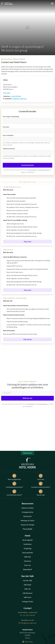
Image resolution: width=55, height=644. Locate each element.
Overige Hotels (27, 602)
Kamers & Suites (27, 508)
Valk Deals (27, 585)
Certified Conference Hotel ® (41, 485)
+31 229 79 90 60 (16, 96)
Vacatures (27, 561)
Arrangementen (28, 512)
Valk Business (28, 593)
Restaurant (27, 516)
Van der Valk (41, 493)
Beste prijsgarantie (14, 477)
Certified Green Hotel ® (14, 493)
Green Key (41, 477)
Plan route (7, 93)
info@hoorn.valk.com (19, 99)
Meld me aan (28, 398)
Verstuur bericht (28, 165)
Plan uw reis (28, 339)
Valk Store (27, 597)
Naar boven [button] (28, 453)
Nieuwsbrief (27, 569)
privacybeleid (32, 170)
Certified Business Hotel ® (14, 485)
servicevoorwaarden (44, 170)
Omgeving (28, 548)
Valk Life (27, 589)
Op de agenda (27, 540)
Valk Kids (27, 557)
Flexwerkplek (27, 529)
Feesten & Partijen (27, 525)
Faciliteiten (27, 544)
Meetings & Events (28, 521)
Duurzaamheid (27, 553)
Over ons (27, 565)
